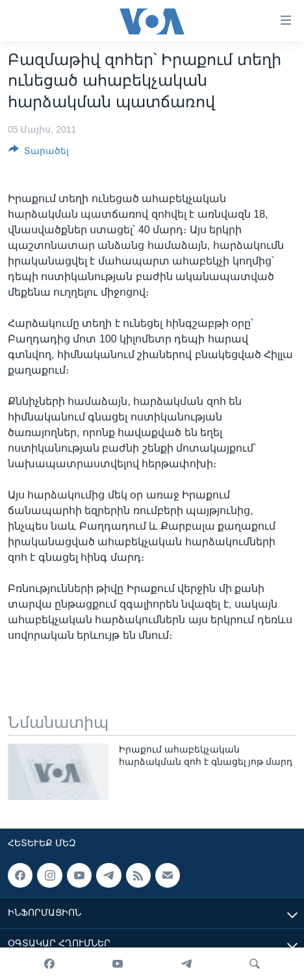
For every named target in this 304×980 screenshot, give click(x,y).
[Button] (39, 153)
